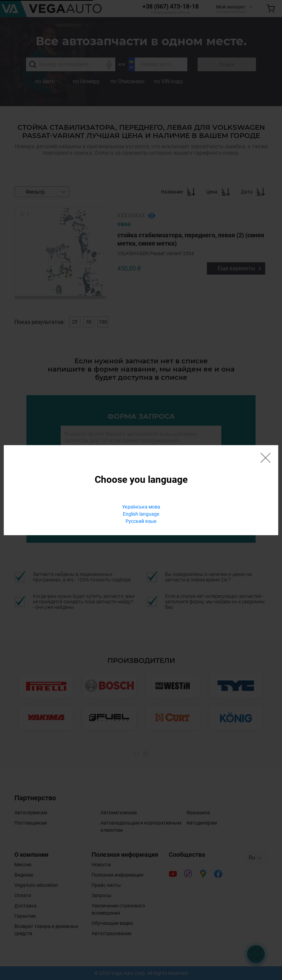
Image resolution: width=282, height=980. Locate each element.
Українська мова (141, 507)
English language (141, 514)
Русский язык (141, 521)
